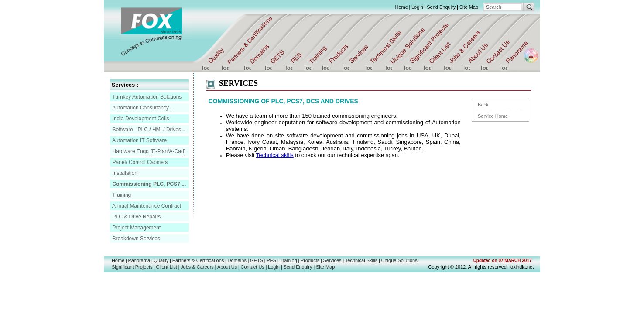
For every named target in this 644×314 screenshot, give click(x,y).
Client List (167, 267)
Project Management (136, 228)
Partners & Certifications (198, 260)
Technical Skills (361, 260)
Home (401, 7)
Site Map (469, 7)
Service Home (493, 116)
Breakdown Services (135, 239)
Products (310, 260)
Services (332, 260)
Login (417, 7)
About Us (227, 267)
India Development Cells (140, 119)
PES (271, 260)
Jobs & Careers (197, 267)
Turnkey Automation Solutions (146, 97)
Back (483, 105)
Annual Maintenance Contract (146, 206)
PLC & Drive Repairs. (136, 217)
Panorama (139, 260)
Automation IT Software (139, 140)
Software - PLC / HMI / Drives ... (149, 130)
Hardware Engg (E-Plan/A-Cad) (148, 151)
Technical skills (275, 155)
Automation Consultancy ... (143, 108)
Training (121, 195)
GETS (257, 260)
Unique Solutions (399, 260)
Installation (124, 173)
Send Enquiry (441, 7)
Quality (161, 260)
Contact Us (252, 267)
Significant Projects (132, 267)
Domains (237, 260)
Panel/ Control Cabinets (139, 162)
